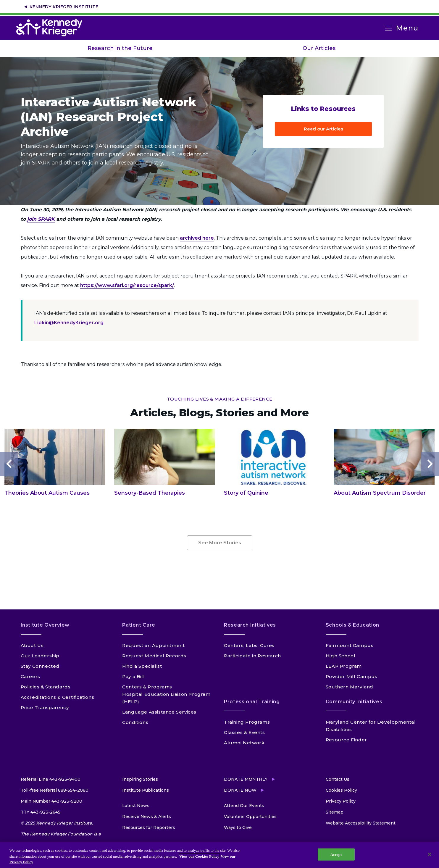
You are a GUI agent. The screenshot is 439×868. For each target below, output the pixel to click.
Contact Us (338, 779)
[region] (220, 855)
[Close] (430, 854)
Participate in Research (252, 656)
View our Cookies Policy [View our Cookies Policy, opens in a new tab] (199, 856)
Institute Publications (146, 790)
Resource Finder (346, 740)
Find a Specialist (142, 666)
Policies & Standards (46, 687)
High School (341, 656)
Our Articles (319, 48)
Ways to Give (238, 827)
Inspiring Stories (140, 779)
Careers (30, 676)
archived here (197, 238)
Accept (336, 854)
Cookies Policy (341, 790)
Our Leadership (40, 656)
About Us (32, 645)
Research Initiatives (250, 625)
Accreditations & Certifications (58, 697)
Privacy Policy (341, 801)
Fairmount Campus (350, 645)
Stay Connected (40, 666)
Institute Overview (45, 625)
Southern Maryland (350, 687)
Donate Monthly (246, 779)
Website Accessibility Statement (361, 823)
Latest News (136, 806)
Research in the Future (120, 48)
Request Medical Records (154, 656)
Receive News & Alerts (147, 817)
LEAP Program (344, 666)
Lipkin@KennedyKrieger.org (69, 323)
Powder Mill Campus (352, 676)
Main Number (51, 801)
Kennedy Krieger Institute (64, 7)
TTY (41, 812)
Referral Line (51, 779)
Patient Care (139, 625)
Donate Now (240, 790)
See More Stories (220, 543)
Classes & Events (244, 732)
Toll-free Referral (55, 790)
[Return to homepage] (52, 28)
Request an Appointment (153, 645)
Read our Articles (323, 129)
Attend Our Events (244, 806)
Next (430, 464)
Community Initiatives (354, 702)
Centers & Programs (147, 687)
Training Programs (247, 722)
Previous (9, 464)
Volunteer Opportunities (250, 817)
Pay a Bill (133, 676)
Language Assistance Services (159, 712)
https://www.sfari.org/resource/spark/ (127, 285)
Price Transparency (45, 708)
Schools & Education (352, 625)
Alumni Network (244, 743)
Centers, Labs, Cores (249, 645)
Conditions (135, 722)
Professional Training (252, 702)
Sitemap (335, 812)
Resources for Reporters (149, 827)
